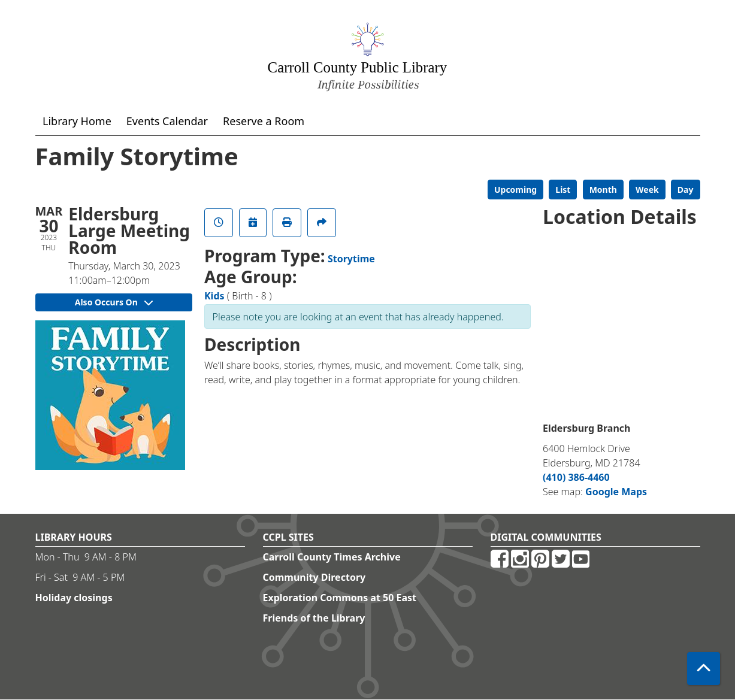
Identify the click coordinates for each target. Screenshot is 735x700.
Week (647, 190)
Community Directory (314, 577)
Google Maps (616, 492)
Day (686, 190)
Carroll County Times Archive (332, 557)
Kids (214, 296)
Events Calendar (167, 121)
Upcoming (515, 190)
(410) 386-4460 (576, 477)
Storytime (351, 259)
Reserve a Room (264, 121)
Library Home (77, 121)
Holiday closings (74, 598)
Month (603, 190)
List (563, 190)
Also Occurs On (114, 302)
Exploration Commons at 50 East (340, 598)
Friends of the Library (314, 618)
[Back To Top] (704, 669)
